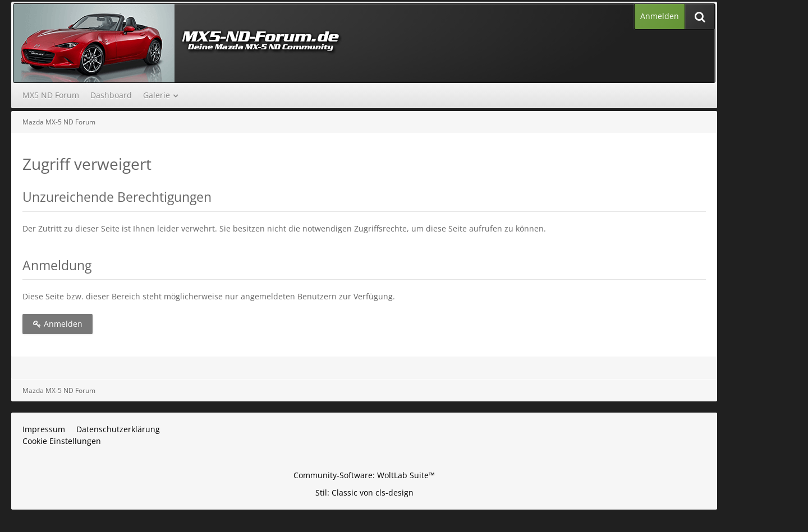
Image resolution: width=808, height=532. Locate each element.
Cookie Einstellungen (62, 441)
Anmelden (660, 16)
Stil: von (364, 492)
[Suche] (700, 17)
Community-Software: (364, 475)
